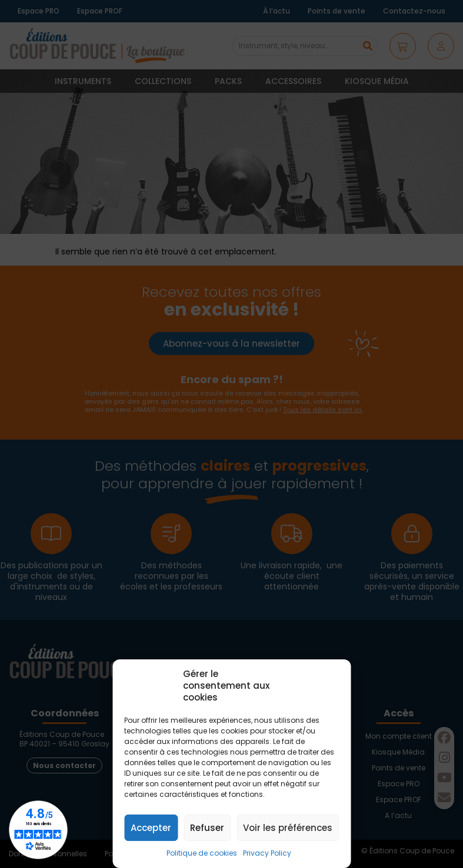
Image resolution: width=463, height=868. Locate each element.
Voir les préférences (288, 828)
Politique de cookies (202, 853)
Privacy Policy (267, 853)
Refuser (207, 828)
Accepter (151, 828)
